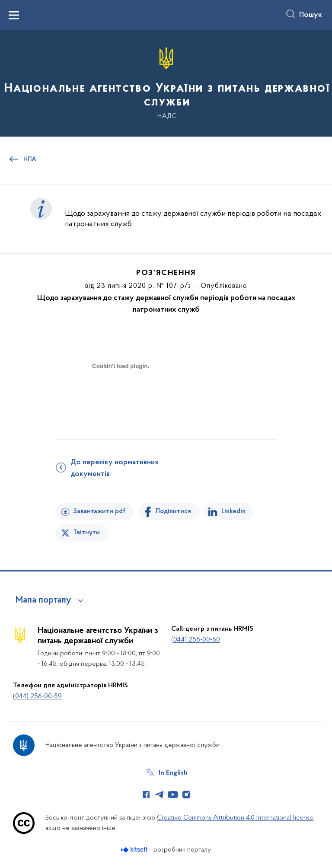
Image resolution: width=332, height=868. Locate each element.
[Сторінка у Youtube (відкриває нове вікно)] (173, 795)
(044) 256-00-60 (196, 640)
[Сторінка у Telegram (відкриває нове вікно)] (160, 795)
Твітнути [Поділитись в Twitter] (86, 533)
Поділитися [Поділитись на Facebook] (173, 511)
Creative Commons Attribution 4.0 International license (235, 818)
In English (173, 773)
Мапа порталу (43, 600)
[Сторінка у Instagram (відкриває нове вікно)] (186, 795)
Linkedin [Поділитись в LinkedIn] (233, 511)
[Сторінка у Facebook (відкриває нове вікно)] (146, 795)
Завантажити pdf (99, 511)
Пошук (311, 15)
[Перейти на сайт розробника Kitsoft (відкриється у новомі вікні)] (135, 850)
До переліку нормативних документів (115, 468)
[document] (121, 396)
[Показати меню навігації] (14, 15)
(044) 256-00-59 (37, 696)
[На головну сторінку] (166, 83)
